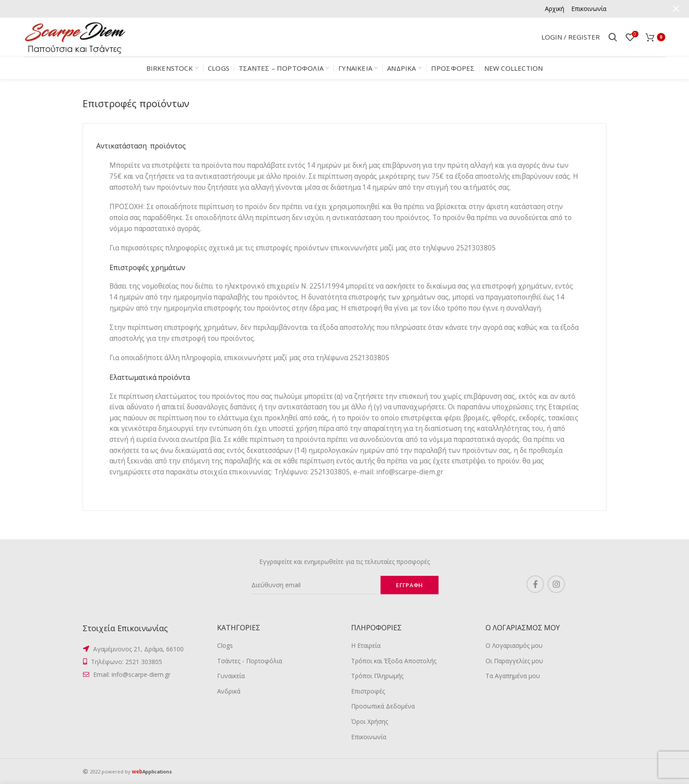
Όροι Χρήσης (370, 721)
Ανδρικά (229, 691)
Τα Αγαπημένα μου (513, 676)
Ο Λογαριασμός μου (514, 645)
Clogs (225, 645)
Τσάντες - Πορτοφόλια (250, 661)
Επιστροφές (368, 691)
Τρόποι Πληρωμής (377, 676)
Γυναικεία (231, 676)
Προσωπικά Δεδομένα (383, 706)
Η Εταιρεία (366, 645)
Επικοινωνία (369, 737)
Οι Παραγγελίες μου (514, 661)
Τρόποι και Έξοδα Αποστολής (394, 661)
